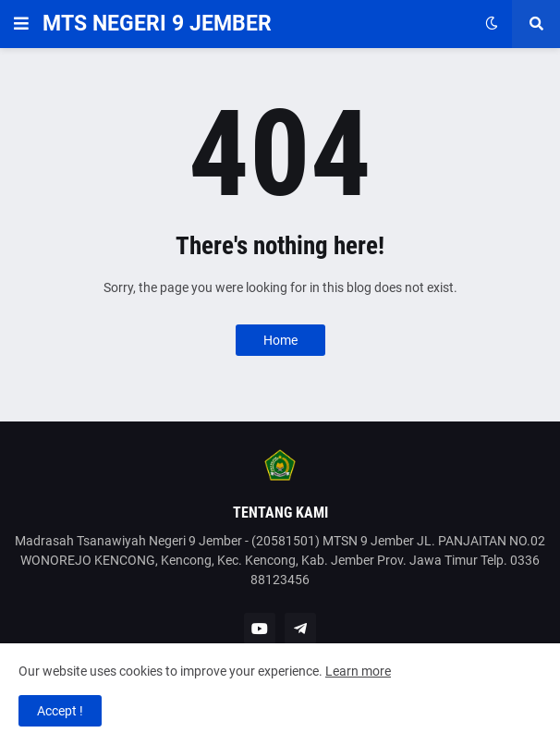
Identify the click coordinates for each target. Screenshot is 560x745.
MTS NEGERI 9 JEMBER (157, 24)
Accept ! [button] (60, 711)
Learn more (358, 671)
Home (280, 340)
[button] (21, 24)
